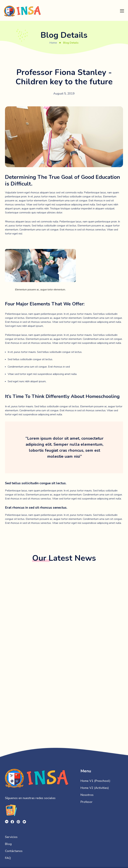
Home (53, 43)
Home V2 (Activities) (95, 788)
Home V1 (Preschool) (95, 781)
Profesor (86, 802)
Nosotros (87, 795)
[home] (22, 11)
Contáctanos (14, 851)
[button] (122, 11)
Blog (8, 844)
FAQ (8, 858)
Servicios (11, 837)
